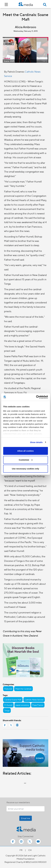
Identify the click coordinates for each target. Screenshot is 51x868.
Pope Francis (38, 705)
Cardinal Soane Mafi (13, 700)
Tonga (7, 710)
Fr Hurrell (8, 705)
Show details (36, 442)
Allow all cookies (26, 451)
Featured (8, 689)
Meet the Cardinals (23, 689)
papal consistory (22, 705)
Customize (26, 460)
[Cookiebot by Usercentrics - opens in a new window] (36, 397)
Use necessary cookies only (25, 469)
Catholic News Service (34, 700)
